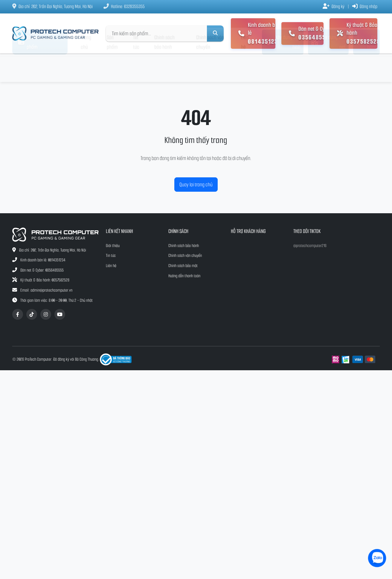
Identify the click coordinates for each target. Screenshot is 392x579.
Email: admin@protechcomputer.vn (46, 290)
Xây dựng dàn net (328, 68)
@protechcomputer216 (310, 246)
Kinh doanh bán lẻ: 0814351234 (43, 260)
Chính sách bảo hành (164, 68)
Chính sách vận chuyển (210, 68)
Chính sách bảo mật (183, 266)
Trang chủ (86, 68)
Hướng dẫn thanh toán (184, 276)
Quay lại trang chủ (196, 185)
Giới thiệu (113, 246)
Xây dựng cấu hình (283, 68)
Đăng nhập (365, 6)
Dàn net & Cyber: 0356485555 (42, 270)
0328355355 (134, 6)
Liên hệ (245, 68)
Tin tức (136, 68)
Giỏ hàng (366, 68)
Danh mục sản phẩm (36, 68)
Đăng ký (334, 6)
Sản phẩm (112, 68)
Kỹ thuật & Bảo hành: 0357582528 (45, 280)
